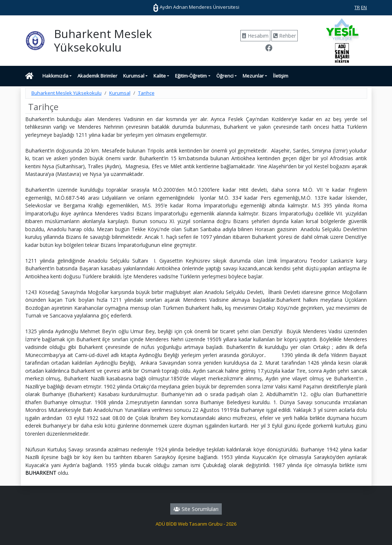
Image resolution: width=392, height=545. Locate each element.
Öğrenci (225, 76)
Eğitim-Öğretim (191, 76)
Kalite (160, 76)
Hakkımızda (55, 76)
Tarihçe (146, 93)
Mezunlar (253, 76)
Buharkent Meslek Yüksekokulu (66, 93)
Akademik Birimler (97, 76)
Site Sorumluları (196, 509)
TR (357, 7)
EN (364, 7)
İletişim (281, 76)
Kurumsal (134, 76)
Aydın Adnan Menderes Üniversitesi (196, 7)
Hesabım (255, 36)
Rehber (285, 36)
